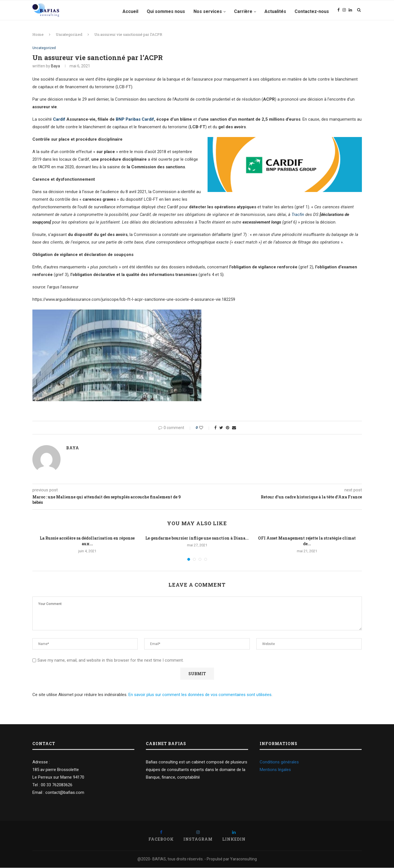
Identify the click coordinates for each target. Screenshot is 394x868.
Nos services (208, 11)
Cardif (59, 120)
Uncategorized (69, 34)
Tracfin (298, 215)
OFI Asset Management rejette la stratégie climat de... (307, 541)
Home (38, 34)
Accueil (130, 11)
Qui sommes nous (166, 11)
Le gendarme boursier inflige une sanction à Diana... (197, 538)
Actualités (275, 11)
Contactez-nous (312, 11)
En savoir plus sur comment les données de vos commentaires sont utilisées (200, 695)
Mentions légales (275, 770)
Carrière (243, 11)
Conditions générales (279, 762)
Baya (55, 67)
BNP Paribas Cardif (135, 120)
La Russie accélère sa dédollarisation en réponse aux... (87, 541)
